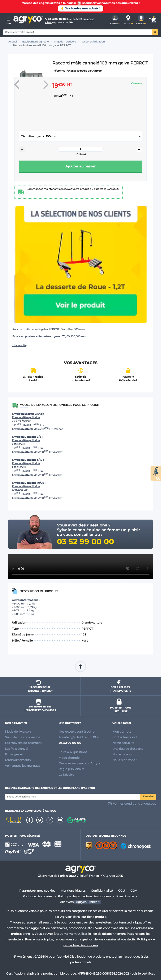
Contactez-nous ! (125, 737)
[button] (115, 20)
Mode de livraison (18, 732)
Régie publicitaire (72, 769)
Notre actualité (123, 743)
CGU (122, 891)
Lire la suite (19, 345)
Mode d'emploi (70, 758)
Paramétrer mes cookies (37, 891)
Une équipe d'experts (128, 749)
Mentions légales (73, 891)
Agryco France (87, 902)
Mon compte (122, 732)
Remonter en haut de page (80, 666)
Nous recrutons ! (125, 760)
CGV (134, 891)
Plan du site (125, 896)
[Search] (78, 32)
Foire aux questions (73, 752)
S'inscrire (148, 797)
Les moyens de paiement (23, 743)
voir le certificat (143, 974)
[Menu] (8, 20)
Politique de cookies (37, 896)
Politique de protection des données (84, 896)
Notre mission (123, 754)
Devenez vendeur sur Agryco (80, 763)
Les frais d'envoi (17, 749)
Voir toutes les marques (22, 766)
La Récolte (66, 775)
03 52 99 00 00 (56, 19)
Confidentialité (102, 891)
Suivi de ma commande (23, 737)
